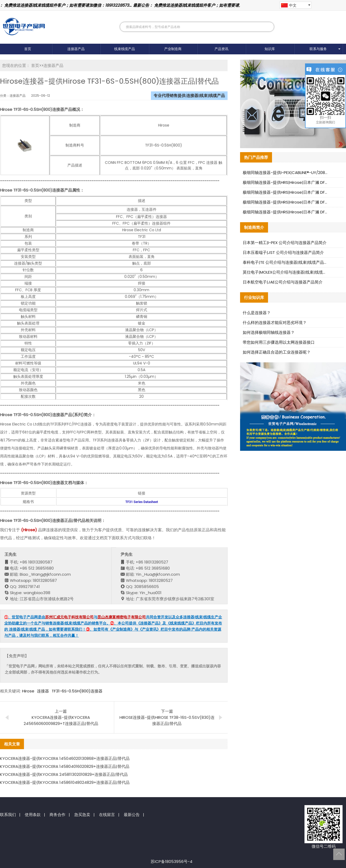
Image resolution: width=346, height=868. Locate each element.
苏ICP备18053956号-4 (172, 861)
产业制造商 (173, 49)
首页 (28, 49)
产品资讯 (221, 49)
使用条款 (33, 815)
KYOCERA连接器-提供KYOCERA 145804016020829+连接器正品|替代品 (65, 766)
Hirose (28, 691)
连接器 (43, 691)
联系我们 (8, 815)
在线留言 (107, 815)
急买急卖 (82, 815)
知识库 (270, 49)
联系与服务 (318, 49)
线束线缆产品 (125, 49)
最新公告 (132, 815)
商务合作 (57, 815)
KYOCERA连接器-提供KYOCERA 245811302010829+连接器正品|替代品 (64, 774)
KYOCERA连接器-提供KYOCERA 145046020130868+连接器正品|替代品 (65, 758)
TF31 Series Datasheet (142, 502)
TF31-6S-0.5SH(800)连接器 (77, 691)
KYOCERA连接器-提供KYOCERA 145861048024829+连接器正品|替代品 (65, 782)
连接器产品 (76, 49)
